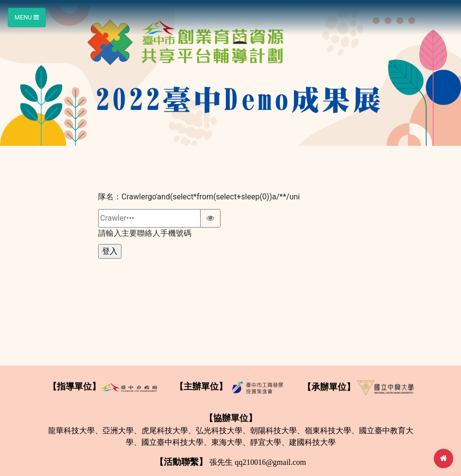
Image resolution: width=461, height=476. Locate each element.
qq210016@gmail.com (270, 462)
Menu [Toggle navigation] (27, 17)
